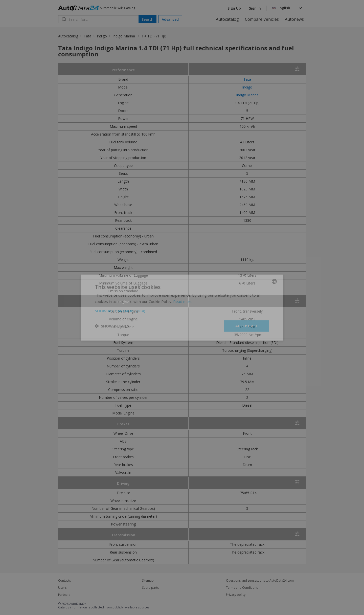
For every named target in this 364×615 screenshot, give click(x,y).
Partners (64, 595)
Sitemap (148, 581)
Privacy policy (236, 595)
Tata (87, 36)
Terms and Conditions (242, 588)
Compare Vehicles (262, 19)
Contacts (64, 581)
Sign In (255, 8)
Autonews (294, 19)
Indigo (102, 36)
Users (62, 588)
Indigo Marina (124, 36)
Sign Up (234, 8)
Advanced (170, 19)
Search (147, 19)
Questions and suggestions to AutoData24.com (260, 581)
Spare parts (150, 588)
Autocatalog (227, 19)
